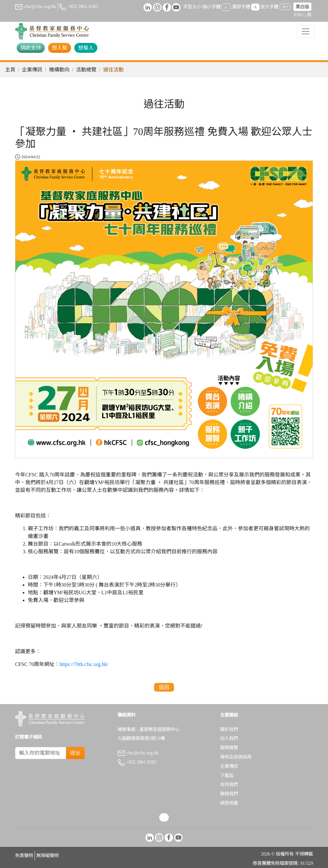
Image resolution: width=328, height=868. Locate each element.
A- (226, 7)
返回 (164, 687)
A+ (285, 7)
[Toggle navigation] (306, 31)
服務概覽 (229, 748)
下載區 (227, 775)
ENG (299, 15)
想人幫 (60, 48)
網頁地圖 (229, 803)
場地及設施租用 (236, 757)
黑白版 (302, 7)
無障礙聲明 (47, 856)
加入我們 (229, 738)
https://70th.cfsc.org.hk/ (84, 664)
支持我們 (229, 784)
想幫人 (86, 48)
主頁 (10, 70)
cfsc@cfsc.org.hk (36, 6)
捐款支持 (31, 48)
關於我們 (229, 729)
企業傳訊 (32, 70)
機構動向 (59, 70)
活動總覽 (86, 70)
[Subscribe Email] (41, 753)
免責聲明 (24, 856)
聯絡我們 (229, 794)
